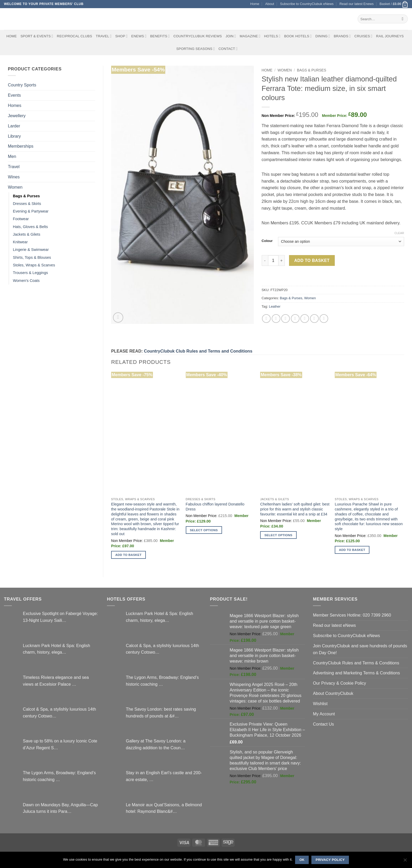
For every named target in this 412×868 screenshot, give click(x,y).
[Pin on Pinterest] (295, 319)
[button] (394, 4)
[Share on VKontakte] (305, 319)
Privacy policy (330, 860)
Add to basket (312, 260)
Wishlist (320, 704)
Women (15, 187)
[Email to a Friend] (285, 319)
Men (12, 156)
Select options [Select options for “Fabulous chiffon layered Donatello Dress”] (204, 530)
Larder (14, 126)
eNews (139, 36)
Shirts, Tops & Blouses (32, 257)
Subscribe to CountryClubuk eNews (307, 4)
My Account (324, 714)
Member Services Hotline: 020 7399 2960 (352, 615)
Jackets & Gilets (27, 234)
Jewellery (17, 116)
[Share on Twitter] (276, 319)
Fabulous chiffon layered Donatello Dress (215, 507)
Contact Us (323, 724)
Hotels (272, 36)
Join (231, 36)
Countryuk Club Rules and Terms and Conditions (198, 351)
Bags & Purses (26, 196)
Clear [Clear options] (399, 233)
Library (14, 136)
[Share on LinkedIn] (314, 319)
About (270, 4)
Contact (228, 49)
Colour (267, 241)
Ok (302, 860)
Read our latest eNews (334, 625)
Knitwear (20, 242)
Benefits (160, 36)
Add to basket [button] (128, 555)
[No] (405, 861)
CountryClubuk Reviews (198, 36)
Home (255, 4)
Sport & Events (37, 36)
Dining (323, 36)
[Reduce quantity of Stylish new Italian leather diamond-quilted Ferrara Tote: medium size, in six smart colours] (265, 260)
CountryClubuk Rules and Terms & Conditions (356, 663)
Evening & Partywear (31, 211)
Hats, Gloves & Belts (30, 227)
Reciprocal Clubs (74, 36)
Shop (122, 36)
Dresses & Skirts (27, 204)
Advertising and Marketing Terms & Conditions (356, 673)
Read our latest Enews (357, 4)
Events (14, 95)
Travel (104, 36)
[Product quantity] (273, 260)
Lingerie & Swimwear (31, 250)
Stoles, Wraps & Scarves (34, 265)
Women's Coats (26, 281)
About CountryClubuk (333, 693)
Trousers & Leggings (30, 273)
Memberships (21, 146)
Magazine (250, 36)
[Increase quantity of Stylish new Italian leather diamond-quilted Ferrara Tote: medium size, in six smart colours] (282, 260)
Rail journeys (390, 36)
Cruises (363, 36)
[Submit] (403, 19)
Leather (275, 306)
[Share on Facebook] (266, 319)
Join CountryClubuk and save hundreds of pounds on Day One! (360, 649)
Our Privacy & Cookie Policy (339, 683)
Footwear (21, 219)
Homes (15, 105)
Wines (14, 177)
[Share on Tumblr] (324, 319)
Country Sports (22, 85)
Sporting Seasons (196, 49)
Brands (342, 36)
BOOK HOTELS (298, 36)
